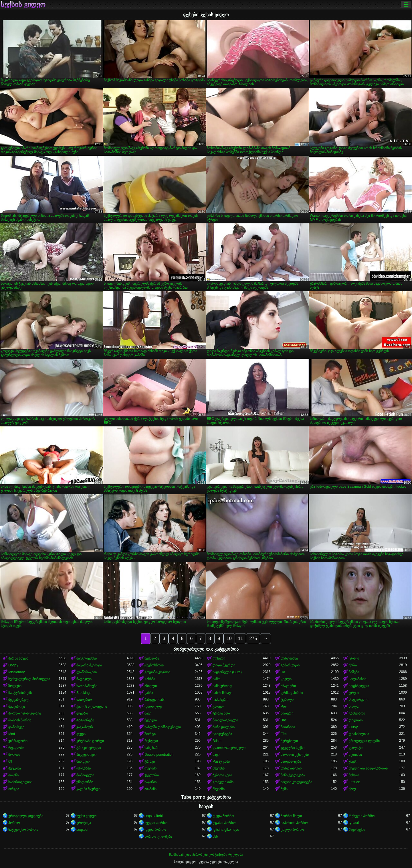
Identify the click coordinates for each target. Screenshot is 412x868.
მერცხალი (289, 741)
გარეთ (218, 706)
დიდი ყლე (153, 706)
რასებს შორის (20, 720)
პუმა (284, 789)
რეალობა (16, 748)
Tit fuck (354, 782)
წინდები (83, 761)
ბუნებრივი (17, 706)
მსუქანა (219, 768)
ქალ (352, 789)
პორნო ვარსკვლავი (25, 713)
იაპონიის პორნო (294, 823)
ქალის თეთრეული (92, 706)
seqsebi (82, 830)
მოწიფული (85, 775)
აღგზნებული (359, 686)
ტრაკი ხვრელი (89, 748)
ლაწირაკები (87, 672)
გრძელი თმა (223, 782)
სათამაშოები (87, 686)
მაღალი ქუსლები (295, 755)
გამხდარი (357, 713)
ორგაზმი (84, 768)
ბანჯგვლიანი (155, 700)
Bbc (284, 720)
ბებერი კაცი (222, 775)
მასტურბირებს (20, 693)
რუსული (151, 741)
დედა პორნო (223, 816)
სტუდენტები (222, 734)
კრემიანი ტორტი (90, 741)
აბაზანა (150, 789)
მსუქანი (219, 789)
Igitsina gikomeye (226, 830)
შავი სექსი (357, 830)
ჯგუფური (152, 775)
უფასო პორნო (224, 823)
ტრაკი (354, 658)
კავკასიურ (85, 727)
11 (241, 638)
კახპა (149, 693)
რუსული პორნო (362, 816)
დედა (81, 734)
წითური (287, 713)
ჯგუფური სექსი (293, 748)
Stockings (84, 693)
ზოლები (15, 686)
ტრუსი (354, 693)
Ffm (284, 734)
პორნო (14, 823)
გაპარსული (290, 665)
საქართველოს (20, 782)
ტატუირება (85, 720)
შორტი (150, 734)
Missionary (16, 672)
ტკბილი (287, 700)
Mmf (12, 734)
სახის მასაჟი (222, 693)
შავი (148, 713)
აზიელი (151, 686)
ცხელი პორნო (292, 830)
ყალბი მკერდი (88, 789)
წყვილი (151, 720)
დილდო (356, 720)
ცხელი (286, 679)
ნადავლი (84, 679)
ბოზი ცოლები (224, 727)
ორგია (14, 789)
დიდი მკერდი (224, 665)
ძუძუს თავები (291, 768)
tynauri (354, 823)
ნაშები (354, 672)
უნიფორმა (85, 782)
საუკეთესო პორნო (23, 830)
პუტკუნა (15, 768)
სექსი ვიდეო (86, 816)
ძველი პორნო (156, 823)
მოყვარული (358, 700)
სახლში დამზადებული (163, 727)
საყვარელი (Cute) (227, 672)
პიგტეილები (86, 755)
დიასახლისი (359, 734)
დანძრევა (16, 727)
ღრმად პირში (292, 693)
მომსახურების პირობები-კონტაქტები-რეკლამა (206, 855)
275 (253, 638)
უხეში (353, 761)
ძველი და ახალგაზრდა (368, 768)
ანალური (288, 686)
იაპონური (220, 700)
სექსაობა (152, 658)
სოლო (354, 706)
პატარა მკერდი (89, 665)
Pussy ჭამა (221, 761)
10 (229, 638)
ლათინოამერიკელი (229, 748)
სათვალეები (291, 761)
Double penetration (159, 755)
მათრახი (288, 727)
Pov (284, 706)
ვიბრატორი (18, 741)
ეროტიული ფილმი (364, 741)
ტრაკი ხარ (221, 713)
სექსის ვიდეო (23, 5)
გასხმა (150, 679)
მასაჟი (354, 775)
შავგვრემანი (87, 658)
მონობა (14, 755)
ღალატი (356, 748)
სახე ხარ (151, 748)
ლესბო (82, 713)
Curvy (353, 727)
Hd (283, 672)
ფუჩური (219, 658)
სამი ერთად (222, 686)
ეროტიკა (84, 823)
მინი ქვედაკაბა (293, 775)
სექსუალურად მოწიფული (29, 679)
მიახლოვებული (225, 720)
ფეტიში (150, 768)
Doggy (13, 665)
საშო (216, 679)
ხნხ (215, 836)
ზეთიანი (355, 755)
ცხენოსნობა (154, 665)
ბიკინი (13, 775)
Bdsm (217, 741)
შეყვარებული (19, 700)
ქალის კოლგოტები (296, 782)
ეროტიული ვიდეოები (26, 816)
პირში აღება (18, 658)
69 (10, 761)
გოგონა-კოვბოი (157, 672)
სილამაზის (357, 679)
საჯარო (150, 782)
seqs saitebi (153, 816)
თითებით (84, 700)
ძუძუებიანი (289, 658)
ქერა (353, 665)
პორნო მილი (291, 816)
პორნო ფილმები (158, 836)
